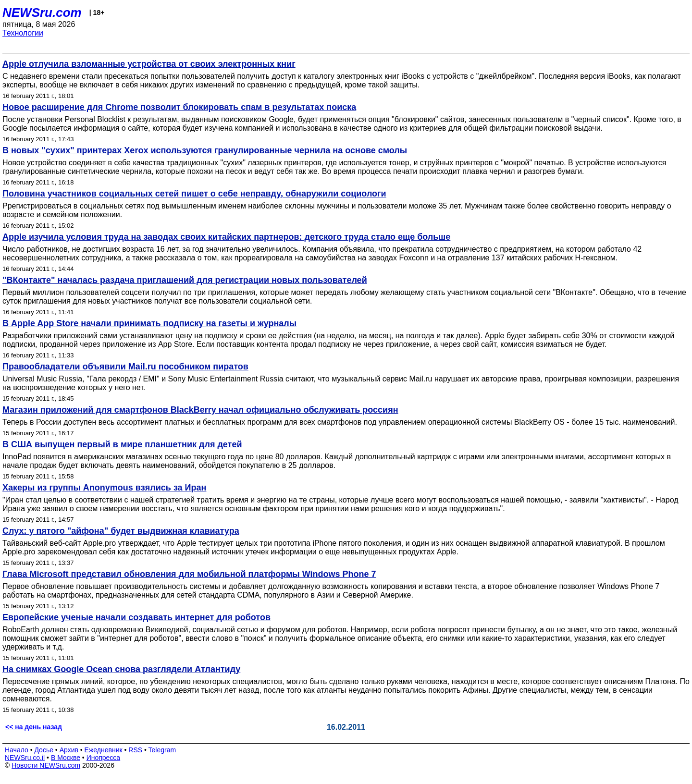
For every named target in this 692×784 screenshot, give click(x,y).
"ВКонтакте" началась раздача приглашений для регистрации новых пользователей (185, 280)
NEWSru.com (42, 12)
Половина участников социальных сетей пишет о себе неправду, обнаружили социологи (194, 194)
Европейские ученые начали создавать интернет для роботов (136, 617)
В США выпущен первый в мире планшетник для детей (122, 444)
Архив (69, 750)
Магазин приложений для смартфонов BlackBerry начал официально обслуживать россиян (200, 410)
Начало (17, 750)
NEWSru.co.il (25, 758)
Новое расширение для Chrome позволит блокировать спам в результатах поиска (179, 107)
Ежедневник (104, 750)
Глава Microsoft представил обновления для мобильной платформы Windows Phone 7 (189, 574)
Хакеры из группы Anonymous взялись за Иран (104, 488)
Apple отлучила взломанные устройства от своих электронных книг (149, 64)
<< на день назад (34, 727)
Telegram (162, 750)
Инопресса (104, 758)
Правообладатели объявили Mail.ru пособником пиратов (125, 367)
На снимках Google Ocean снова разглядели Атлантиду (121, 669)
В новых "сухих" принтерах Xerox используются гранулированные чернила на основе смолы (205, 150)
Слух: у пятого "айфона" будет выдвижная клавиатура (121, 531)
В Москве (66, 758)
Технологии (23, 33)
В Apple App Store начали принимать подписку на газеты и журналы (149, 323)
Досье (44, 750)
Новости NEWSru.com (46, 765)
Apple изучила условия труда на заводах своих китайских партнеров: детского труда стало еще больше (226, 237)
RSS (135, 750)
